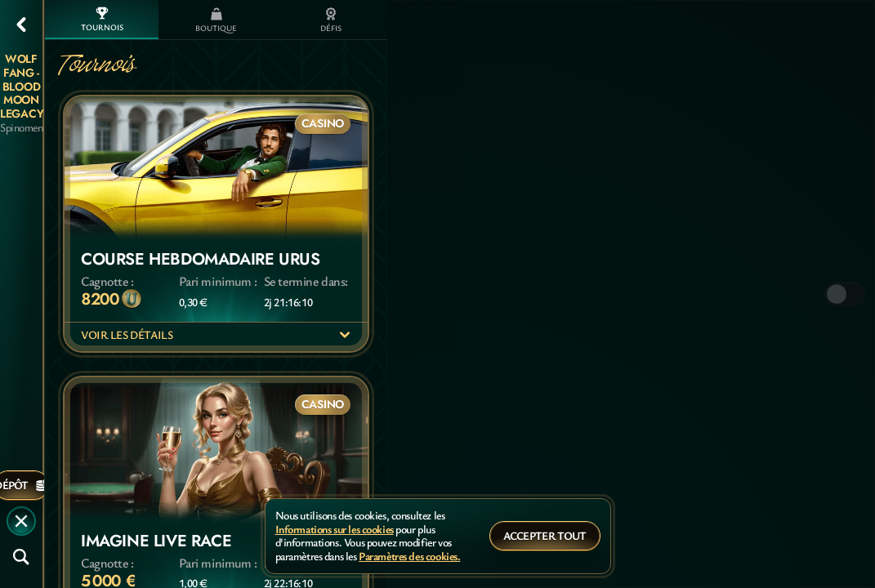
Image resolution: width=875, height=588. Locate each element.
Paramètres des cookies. (409, 557)
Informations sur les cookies (335, 530)
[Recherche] (21, 557)
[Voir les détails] (345, 335)
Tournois (102, 20)
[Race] (21, 521)
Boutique (216, 20)
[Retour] (21, 24)
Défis (331, 20)
